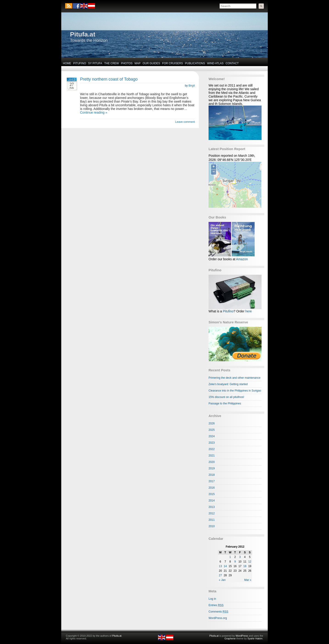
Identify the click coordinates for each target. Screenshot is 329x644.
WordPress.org (218, 618)
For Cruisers (173, 63)
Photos (127, 63)
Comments (218, 612)
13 (220, 566)
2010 (212, 526)
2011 (212, 520)
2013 (212, 507)
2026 (212, 423)
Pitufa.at (83, 34)
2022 (212, 449)
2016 (212, 488)
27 (220, 575)
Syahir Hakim (255, 638)
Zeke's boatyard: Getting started (228, 384)
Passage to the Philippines (225, 403)
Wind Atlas (215, 63)
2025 (212, 430)
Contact (232, 63)
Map (138, 63)
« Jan (222, 580)
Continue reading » (94, 112)
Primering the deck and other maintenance (234, 378)
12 (250, 562)
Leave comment (185, 122)
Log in (212, 599)
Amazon (242, 259)
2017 (212, 481)
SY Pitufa (95, 63)
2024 (212, 436)
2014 (212, 501)
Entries (216, 605)
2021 (212, 456)
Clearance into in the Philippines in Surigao (235, 391)
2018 (212, 475)
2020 (212, 462)
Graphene (230, 638)
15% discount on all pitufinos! (226, 397)
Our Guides (151, 63)
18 (245, 566)
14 (225, 566)
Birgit (192, 86)
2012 (212, 513)
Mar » (248, 580)
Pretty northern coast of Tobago (109, 79)
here (248, 311)
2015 (212, 494)
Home (67, 63)
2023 (212, 443)
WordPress (242, 636)
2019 (212, 468)
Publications (195, 63)
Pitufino (80, 63)
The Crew (112, 63)
